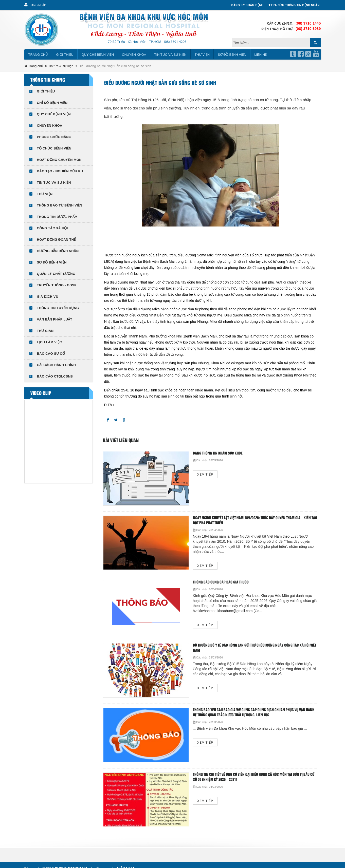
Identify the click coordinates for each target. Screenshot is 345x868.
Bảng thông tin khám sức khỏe (218, 453)
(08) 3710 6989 (308, 29)
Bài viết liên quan (121, 441)
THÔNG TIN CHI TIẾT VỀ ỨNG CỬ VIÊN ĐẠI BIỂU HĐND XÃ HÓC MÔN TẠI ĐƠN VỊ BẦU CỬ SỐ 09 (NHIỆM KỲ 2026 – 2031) (254, 777)
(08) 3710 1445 (308, 23)
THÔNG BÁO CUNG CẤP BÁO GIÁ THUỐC (221, 582)
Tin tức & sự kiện (61, 66)
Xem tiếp (205, 475)
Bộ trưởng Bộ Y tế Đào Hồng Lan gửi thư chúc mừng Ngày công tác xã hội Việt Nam (255, 648)
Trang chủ (38, 55)
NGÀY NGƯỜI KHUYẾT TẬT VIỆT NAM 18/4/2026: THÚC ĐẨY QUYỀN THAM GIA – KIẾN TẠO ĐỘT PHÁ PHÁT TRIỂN (255, 521)
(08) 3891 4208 (175, 42)
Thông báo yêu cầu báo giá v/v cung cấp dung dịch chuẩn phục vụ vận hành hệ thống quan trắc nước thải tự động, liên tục (254, 713)
